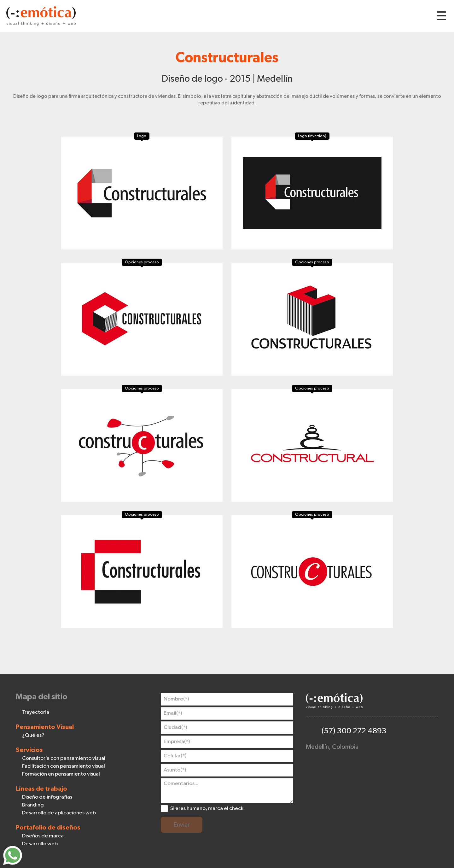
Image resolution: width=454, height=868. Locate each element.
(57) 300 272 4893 (354, 731)
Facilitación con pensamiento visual (64, 766)
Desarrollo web (40, 844)
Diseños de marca (43, 836)
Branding (33, 805)
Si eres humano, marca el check (207, 809)
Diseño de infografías (47, 797)
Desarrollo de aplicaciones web (59, 813)
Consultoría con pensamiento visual (64, 758)
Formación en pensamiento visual (61, 774)
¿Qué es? (33, 735)
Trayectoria (36, 712)
